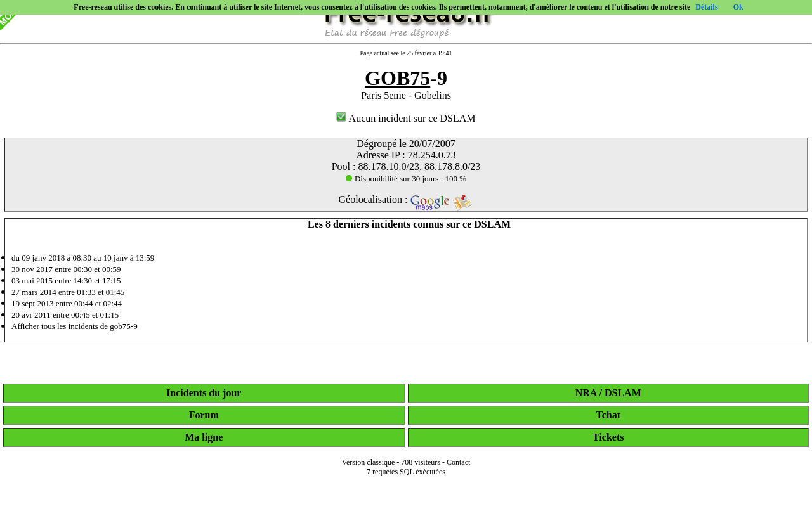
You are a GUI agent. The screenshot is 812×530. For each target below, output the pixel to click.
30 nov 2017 (32, 269)
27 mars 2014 (34, 292)
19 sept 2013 (32, 303)
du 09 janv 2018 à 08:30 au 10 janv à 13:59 (83, 258)
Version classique (369, 462)
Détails (706, 7)
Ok (738, 7)
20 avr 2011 (31, 315)
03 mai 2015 (32, 281)
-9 (406, 78)
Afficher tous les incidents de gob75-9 (75, 326)
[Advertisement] (406, 512)
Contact (458, 462)
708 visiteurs (421, 462)
